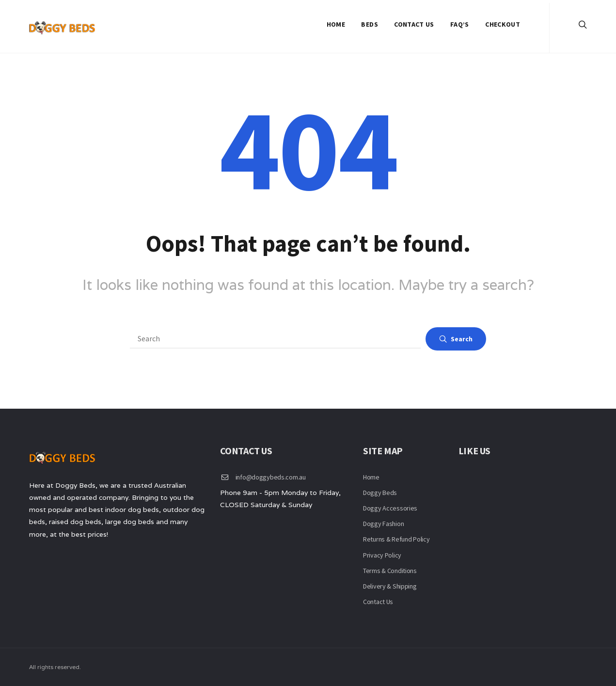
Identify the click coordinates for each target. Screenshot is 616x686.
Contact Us (414, 24)
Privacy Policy (382, 555)
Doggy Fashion (383, 524)
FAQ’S (460, 24)
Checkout (503, 24)
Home (336, 24)
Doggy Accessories (390, 508)
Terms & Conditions (390, 571)
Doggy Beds (380, 493)
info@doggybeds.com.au (271, 477)
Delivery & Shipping (390, 586)
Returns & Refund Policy (396, 539)
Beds (369, 24)
